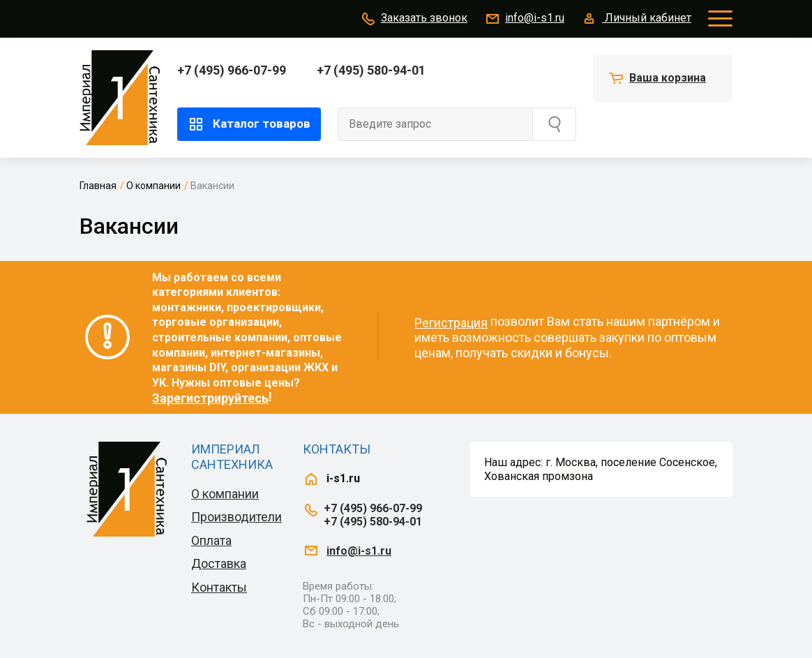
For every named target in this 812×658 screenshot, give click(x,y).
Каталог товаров (249, 124)
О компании (153, 186)
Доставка (219, 563)
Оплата (211, 540)
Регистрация (451, 323)
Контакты (219, 587)
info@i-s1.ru (524, 19)
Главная (98, 186)
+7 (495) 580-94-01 (371, 70)
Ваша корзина (668, 78)
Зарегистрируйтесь (210, 398)
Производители (236, 517)
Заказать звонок (414, 19)
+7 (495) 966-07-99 (232, 70)
